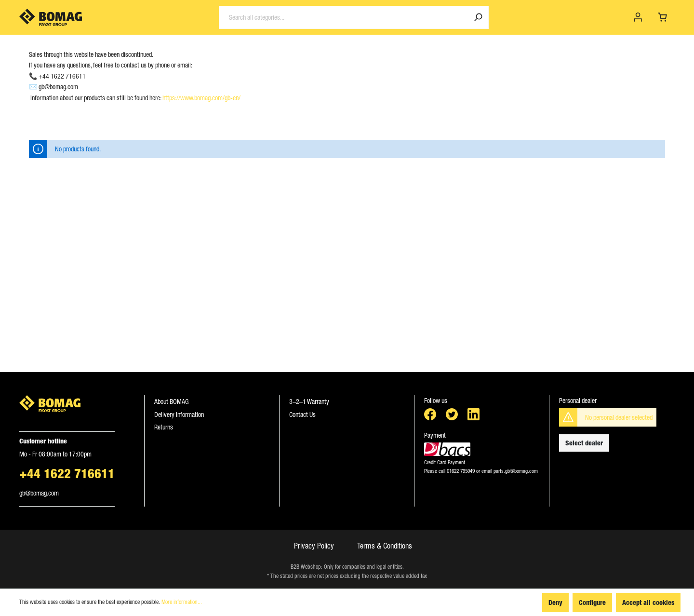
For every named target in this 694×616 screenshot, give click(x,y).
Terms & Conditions (385, 546)
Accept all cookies (648, 602)
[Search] (478, 17)
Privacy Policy (314, 546)
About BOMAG (172, 402)
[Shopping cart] (662, 17)
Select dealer (584, 443)
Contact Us (302, 415)
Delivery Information (179, 415)
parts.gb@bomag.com (515, 471)
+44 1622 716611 (67, 473)
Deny (555, 602)
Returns (164, 427)
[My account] (638, 17)
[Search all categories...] (343, 17)
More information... (182, 602)
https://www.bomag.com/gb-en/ (201, 98)
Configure (592, 602)
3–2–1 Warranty (309, 402)
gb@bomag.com (39, 493)
